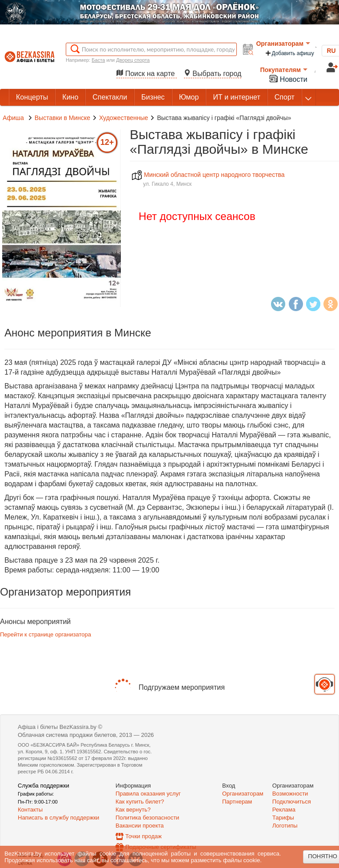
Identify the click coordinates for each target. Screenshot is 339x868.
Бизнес (153, 97)
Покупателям (284, 70)
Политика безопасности (147, 818)
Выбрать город (213, 74)
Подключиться (292, 802)
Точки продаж (144, 836)
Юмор (189, 97)
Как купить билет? (140, 802)
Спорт (285, 97)
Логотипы (285, 826)
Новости (288, 78)
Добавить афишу (289, 53)
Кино (70, 97)
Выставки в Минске (62, 118)
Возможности (290, 794)
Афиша (13, 118)
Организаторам (283, 44)
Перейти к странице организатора (46, 634)
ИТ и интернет (236, 97)
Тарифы (283, 818)
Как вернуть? (133, 810)
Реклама (284, 810)
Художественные (124, 118)
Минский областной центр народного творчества (208, 175)
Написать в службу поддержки (58, 818)
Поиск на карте (147, 74)
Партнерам (237, 802)
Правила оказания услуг (148, 794)
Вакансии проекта (140, 826)
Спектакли (110, 97)
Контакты (30, 810)
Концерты (32, 97)
